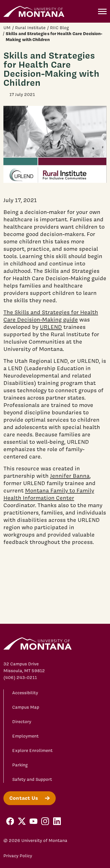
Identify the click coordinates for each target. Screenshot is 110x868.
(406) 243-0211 (20, 678)
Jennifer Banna (70, 476)
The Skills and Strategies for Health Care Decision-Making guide (51, 316)
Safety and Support (32, 779)
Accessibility (25, 693)
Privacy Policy (18, 856)
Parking (20, 765)
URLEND (51, 327)
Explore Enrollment (32, 751)
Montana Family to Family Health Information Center (49, 494)
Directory (22, 722)
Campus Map (26, 707)
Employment (25, 736)
